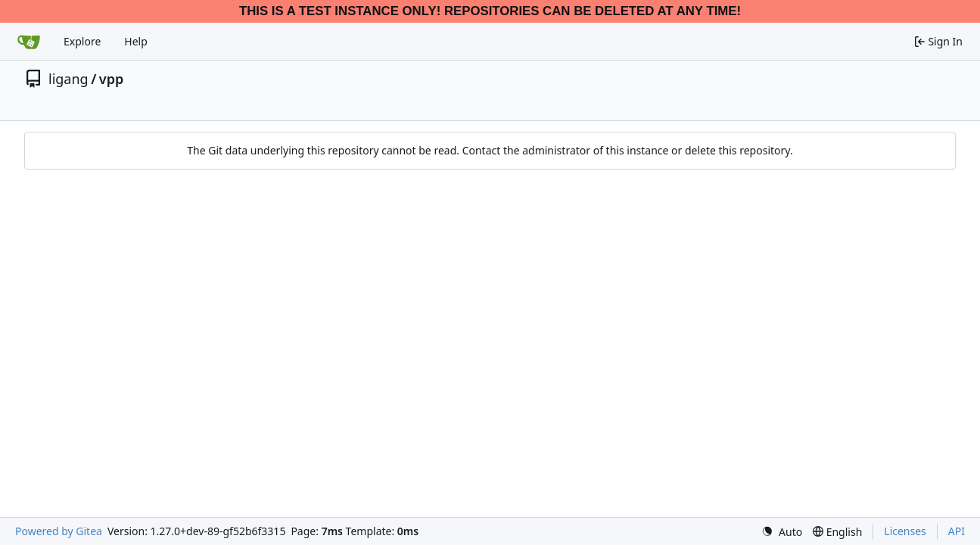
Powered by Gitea (59, 531)
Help (136, 41)
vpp (111, 79)
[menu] (782, 532)
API (957, 531)
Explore (82, 41)
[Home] (29, 42)
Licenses (905, 531)
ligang (68, 79)
